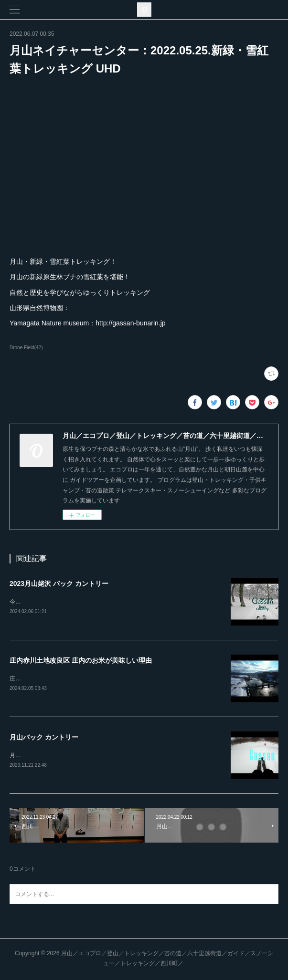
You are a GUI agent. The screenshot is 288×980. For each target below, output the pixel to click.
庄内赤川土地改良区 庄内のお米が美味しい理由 (81, 661)
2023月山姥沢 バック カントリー (59, 584)
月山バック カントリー (44, 739)
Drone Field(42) (26, 348)
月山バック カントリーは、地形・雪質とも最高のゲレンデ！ (88, 757)
